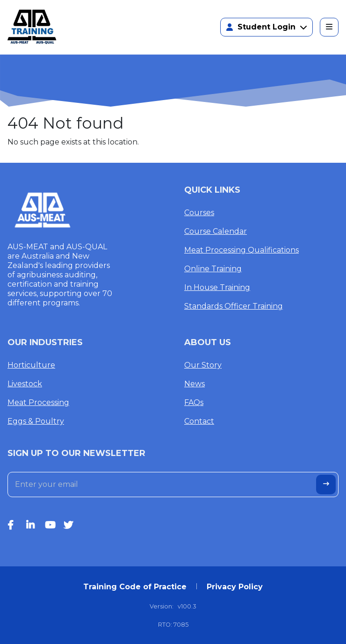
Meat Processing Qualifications (241, 250)
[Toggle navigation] (329, 27)
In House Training (217, 287)
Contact (199, 421)
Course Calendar (216, 231)
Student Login (267, 27)
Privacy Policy (235, 587)
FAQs (194, 402)
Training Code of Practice (135, 587)
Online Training (213, 269)
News (195, 384)
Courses (199, 213)
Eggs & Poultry (36, 421)
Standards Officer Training (234, 306)
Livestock (25, 384)
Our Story (203, 365)
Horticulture (31, 365)
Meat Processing (38, 402)
